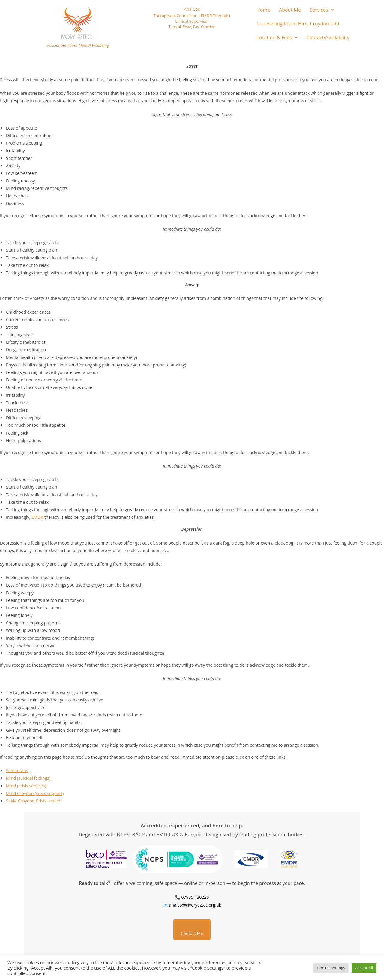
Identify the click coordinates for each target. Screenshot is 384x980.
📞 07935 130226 (192, 897)
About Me (290, 10)
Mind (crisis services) (26, 786)
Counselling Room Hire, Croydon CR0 (298, 24)
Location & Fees (277, 37)
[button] (322, 10)
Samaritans (17, 771)
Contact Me (192, 933)
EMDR (37, 517)
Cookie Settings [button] (331, 968)
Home (263, 10)
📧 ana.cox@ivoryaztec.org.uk (192, 905)
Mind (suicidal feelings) (28, 778)
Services (322, 10)
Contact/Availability (328, 37)
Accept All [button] (364, 968)
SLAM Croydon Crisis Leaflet (33, 801)
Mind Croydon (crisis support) (35, 793)
